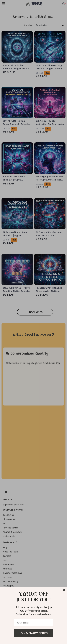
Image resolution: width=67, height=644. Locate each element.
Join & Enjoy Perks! (33, 633)
